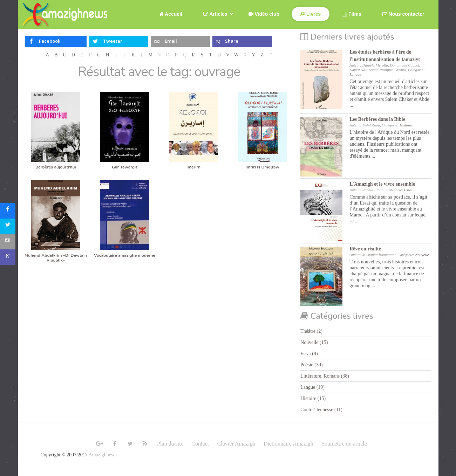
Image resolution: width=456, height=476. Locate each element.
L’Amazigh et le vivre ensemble (382, 184)
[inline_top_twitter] (119, 41)
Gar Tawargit (125, 167)
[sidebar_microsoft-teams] (8, 257)
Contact (200, 444)
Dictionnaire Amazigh (288, 444)
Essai (408, 190)
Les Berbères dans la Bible (377, 119)
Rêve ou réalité (365, 249)
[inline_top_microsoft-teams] (242, 41)
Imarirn (193, 167)
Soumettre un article (344, 444)
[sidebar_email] (8, 242)
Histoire (406, 125)
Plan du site (170, 444)
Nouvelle (422, 255)
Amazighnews (103, 455)
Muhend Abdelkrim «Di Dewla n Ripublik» (56, 258)
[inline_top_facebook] (56, 41)
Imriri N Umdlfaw (263, 167)
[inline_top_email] (180, 41)
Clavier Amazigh (236, 444)
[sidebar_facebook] (8, 211)
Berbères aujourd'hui (56, 167)
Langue (355, 74)
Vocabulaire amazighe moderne (125, 255)
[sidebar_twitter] (8, 226)
